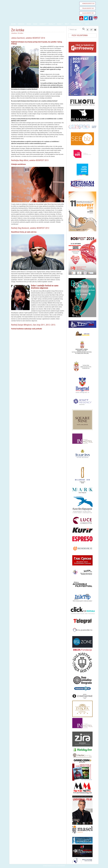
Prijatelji (51, 24)
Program (29, 24)
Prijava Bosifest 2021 (88, 8)
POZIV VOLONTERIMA (80, 35)
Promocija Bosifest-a (76, 24)
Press (66, 24)
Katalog (35, 24)
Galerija (59, 24)
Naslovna (13, 24)
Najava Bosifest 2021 (88, 13)
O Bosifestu (42, 24)
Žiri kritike (20, 33)
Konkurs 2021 (21, 24)
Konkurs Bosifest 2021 (88, 3)
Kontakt (87, 24)
